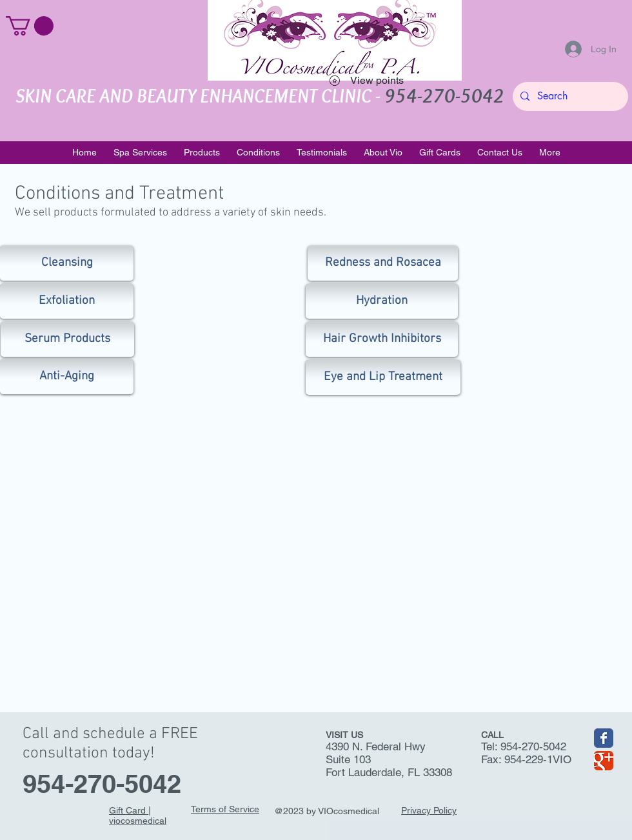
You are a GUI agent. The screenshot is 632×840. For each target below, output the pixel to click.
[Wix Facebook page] (604, 738)
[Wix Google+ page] (604, 761)
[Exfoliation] (67, 301)
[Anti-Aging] (67, 377)
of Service (238, 809)
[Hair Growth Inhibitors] (382, 339)
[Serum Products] (67, 339)
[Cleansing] (67, 263)
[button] (30, 26)
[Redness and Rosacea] (383, 263)
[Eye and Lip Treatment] (383, 377)
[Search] (569, 96)
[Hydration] (382, 301)
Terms (203, 809)
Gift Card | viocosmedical (138, 815)
